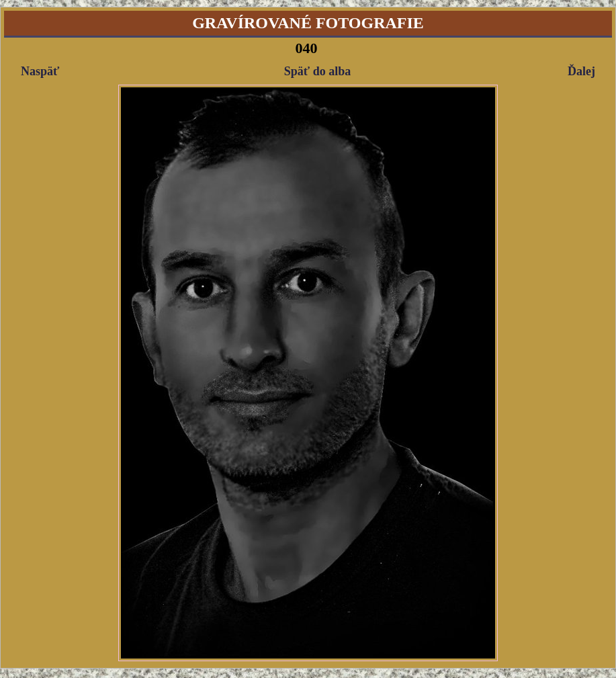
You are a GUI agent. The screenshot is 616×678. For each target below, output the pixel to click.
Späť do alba (317, 71)
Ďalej (581, 71)
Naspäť (40, 71)
